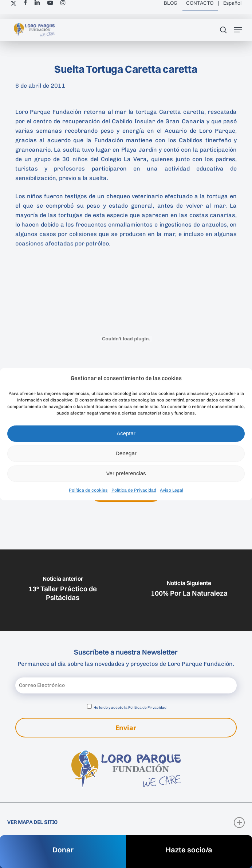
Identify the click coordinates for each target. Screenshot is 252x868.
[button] (238, 30)
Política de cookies (88, 490)
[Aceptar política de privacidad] (89, 706)
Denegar (126, 453)
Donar (63, 850)
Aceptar (126, 433)
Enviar (126, 728)
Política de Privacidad (134, 490)
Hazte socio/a (189, 850)
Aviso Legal (172, 490)
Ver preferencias (126, 473)
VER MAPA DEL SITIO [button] (126, 823)
